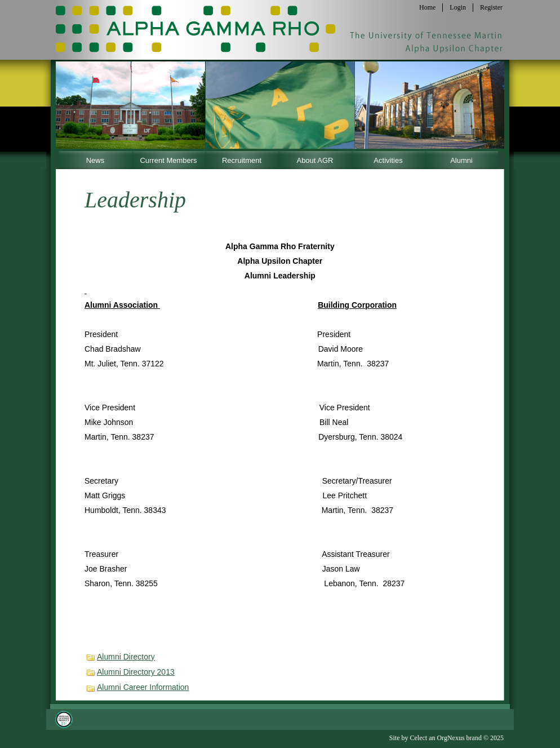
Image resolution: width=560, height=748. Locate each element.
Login (458, 7)
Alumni (461, 160)
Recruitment (242, 160)
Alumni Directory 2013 (136, 672)
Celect (418, 738)
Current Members (168, 160)
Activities (388, 160)
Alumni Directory (126, 657)
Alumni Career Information (143, 687)
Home (427, 7)
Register (491, 7)
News (95, 160)
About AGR (315, 160)
